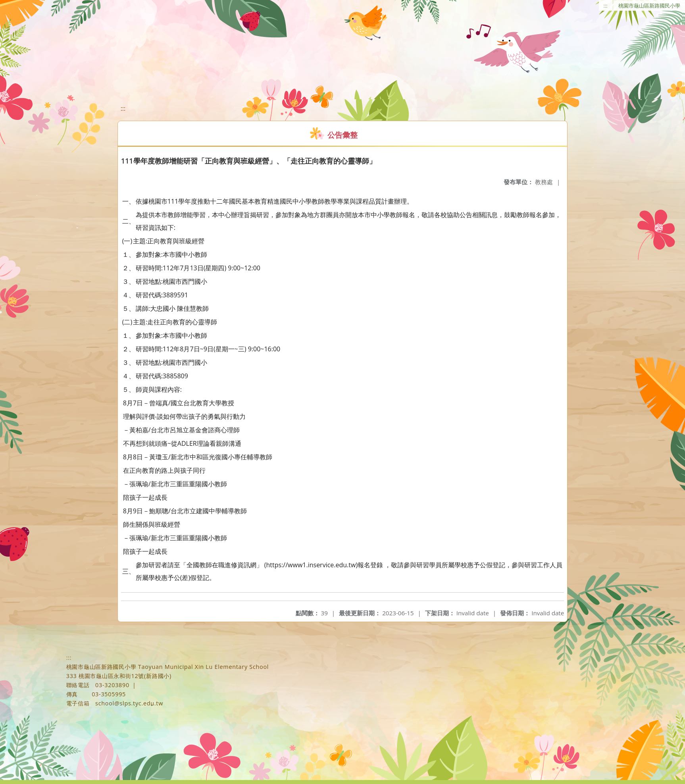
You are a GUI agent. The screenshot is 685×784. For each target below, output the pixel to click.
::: (606, 6)
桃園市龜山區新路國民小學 (649, 6)
